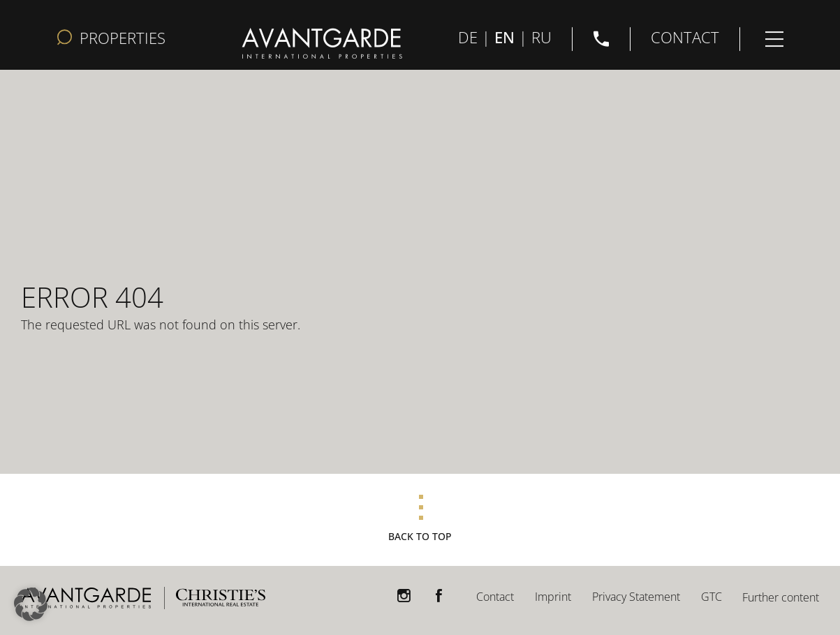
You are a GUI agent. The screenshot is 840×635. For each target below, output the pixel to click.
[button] (31, 604)
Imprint (553, 597)
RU (541, 36)
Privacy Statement (636, 597)
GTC (712, 597)
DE (468, 36)
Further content (781, 597)
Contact (495, 597)
